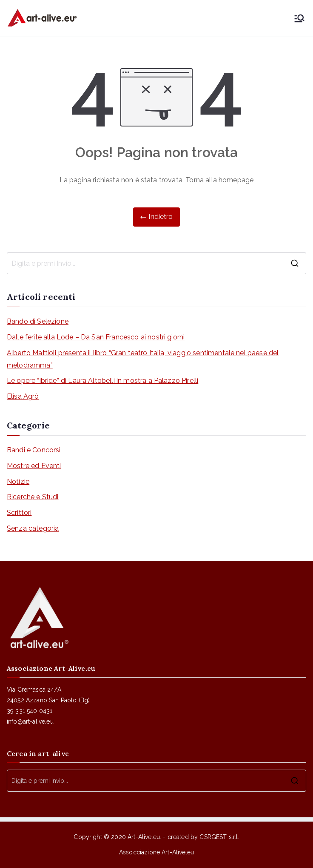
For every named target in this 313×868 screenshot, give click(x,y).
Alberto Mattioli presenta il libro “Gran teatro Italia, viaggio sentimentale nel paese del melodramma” (143, 359)
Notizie (18, 481)
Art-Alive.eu (144, 837)
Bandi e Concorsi (34, 450)
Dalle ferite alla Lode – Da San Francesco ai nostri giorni (96, 337)
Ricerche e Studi (33, 497)
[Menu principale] (299, 18)
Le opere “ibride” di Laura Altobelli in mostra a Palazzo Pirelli (102, 381)
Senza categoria (33, 528)
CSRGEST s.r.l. (219, 837)
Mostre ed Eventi (34, 466)
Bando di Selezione (38, 321)
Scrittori (19, 513)
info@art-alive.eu (30, 721)
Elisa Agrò (23, 396)
